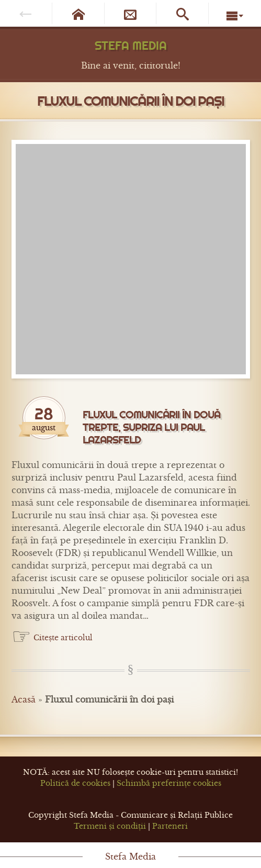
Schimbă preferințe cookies (169, 783)
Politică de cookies (75, 783)
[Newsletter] (131, 13)
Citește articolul (63, 638)
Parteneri (170, 826)
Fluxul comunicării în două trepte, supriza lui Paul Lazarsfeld (151, 427)
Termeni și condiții (110, 826)
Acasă (24, 699)
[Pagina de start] (78, 13)
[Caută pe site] (183, 13)
